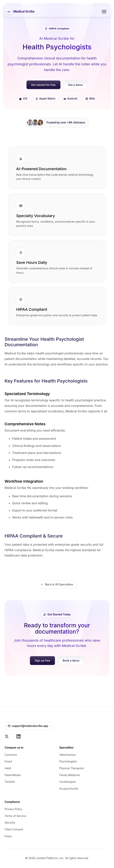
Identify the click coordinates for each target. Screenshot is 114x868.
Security (10, 823)
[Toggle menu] (104, 12)
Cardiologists (67, 782)
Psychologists (68, 761)
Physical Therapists (72, 768)
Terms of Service (15, 816)
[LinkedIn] (18, 736)
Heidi (8, 768)
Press (8, 836)
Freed (8, 761)
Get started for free (43, 85)
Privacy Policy (13, 809)
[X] (7, 736)
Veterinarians (68, 755)
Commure (11, 755)
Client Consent (14, 829)
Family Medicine (69, 775)
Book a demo (71, 660)
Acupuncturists (69, 789)
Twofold (10, 782)
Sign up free (42, 660)
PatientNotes (13, 775)
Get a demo (76, 85)
